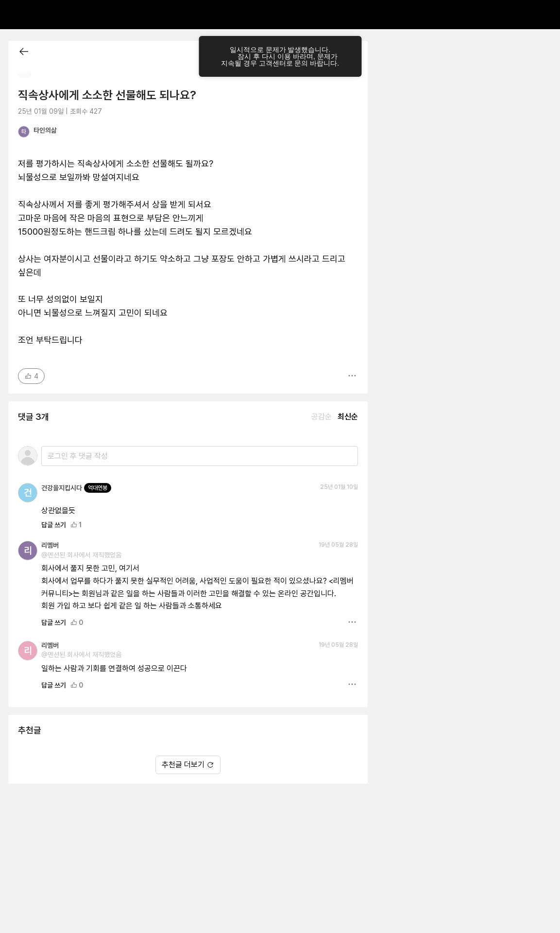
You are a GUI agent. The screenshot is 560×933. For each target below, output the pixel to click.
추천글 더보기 (188, 765)
